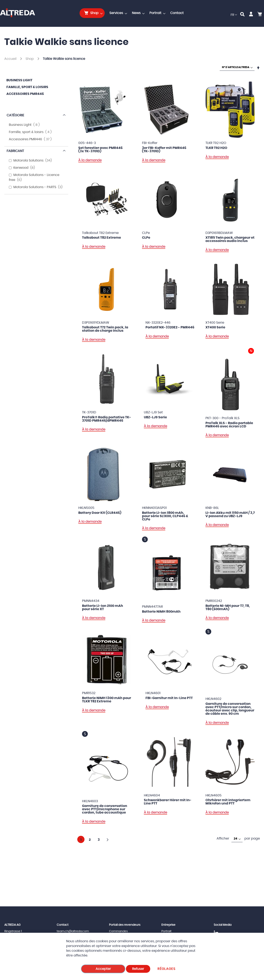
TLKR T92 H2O (216, 148)
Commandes (118, 931)
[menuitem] (92, 13)
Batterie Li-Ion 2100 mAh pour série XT (103, 607)
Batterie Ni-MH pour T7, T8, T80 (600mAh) (228, 607)
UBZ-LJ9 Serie (155, 417)
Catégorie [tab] (15, 115)
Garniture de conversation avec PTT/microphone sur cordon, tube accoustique (105, 809)
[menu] (133, 13)
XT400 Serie (215, 327)
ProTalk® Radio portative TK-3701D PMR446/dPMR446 (107, 419)
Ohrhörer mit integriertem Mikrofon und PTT (228, 802)
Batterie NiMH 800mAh (161, 612)
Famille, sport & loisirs (27, 87)
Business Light (19, 80)
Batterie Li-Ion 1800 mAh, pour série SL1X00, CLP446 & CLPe (165, 516)
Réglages (166, 969)
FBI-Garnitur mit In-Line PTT (169, 698)
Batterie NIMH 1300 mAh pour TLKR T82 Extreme (107, 700)
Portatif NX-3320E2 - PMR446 (170, 327)
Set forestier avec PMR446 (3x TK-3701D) (100, 150)
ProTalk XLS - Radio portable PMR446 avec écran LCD (229, 425)
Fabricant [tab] (15, 151)
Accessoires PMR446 (25, 94)
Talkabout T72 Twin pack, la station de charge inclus (105, 329)
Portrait (166, 931)
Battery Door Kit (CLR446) (100, 513)
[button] (234, 15)
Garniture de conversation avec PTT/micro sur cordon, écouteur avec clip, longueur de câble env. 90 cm (230, 709)
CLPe (146, 238)
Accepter (103, 969)
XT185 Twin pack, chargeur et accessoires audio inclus (230, 239)
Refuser (138, 969)
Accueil (11, 59)
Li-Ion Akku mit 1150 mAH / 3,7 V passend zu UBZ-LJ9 (230, 514)
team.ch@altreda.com (73, 931)
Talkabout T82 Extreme (101, 238)
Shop (30, 59)
